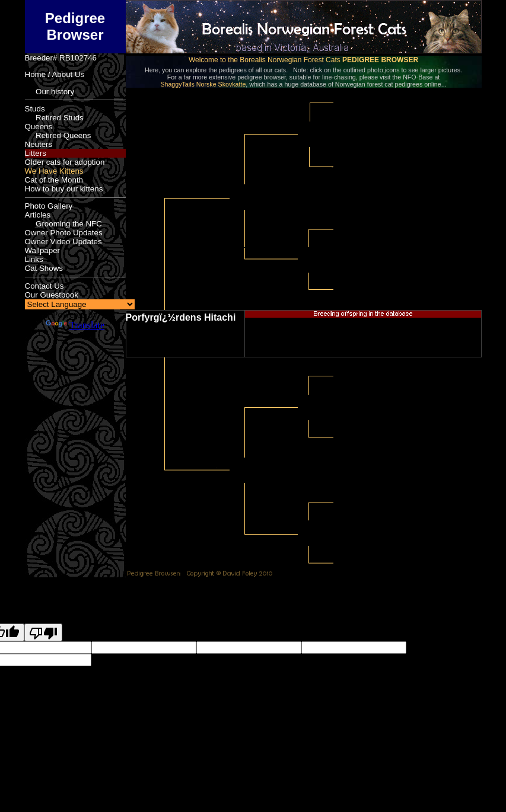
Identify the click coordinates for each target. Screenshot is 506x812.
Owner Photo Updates (64, 233)
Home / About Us (55, 74)
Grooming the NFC (63, 224)
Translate (75, 325)
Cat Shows (44, 268)
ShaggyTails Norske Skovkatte (203, 84)
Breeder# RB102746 (61, 58)
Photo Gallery (49, 206)
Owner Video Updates (63, 242)
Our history (50, 92)
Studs (35, 109)
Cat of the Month (54, 180)
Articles (38, 215)
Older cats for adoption (65, 162)
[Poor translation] (43, 632)
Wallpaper (43, 250)
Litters (36, 153)
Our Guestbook (52, 295)
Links (34, 259)
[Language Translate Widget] (80, 304)
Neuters (39, 144)
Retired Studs (54, 118)
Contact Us (44, 286)
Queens (39, 127)
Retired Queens (58, 135)
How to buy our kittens (64, 189)
